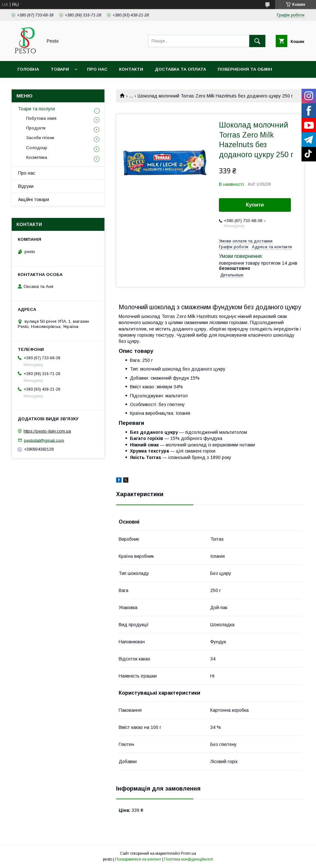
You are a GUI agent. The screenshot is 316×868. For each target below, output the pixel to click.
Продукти (36, 128)
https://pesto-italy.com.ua (47, 431)
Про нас (97, 69)
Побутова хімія (41, 118)
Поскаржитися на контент (138, 859)
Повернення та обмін (245, 69)
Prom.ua (188, 853)
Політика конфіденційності (189, 859)
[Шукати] (257, 41)
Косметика (37, 157)
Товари (60, 69)
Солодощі (37, 148)
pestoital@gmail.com (44, 440)
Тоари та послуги (36, 109)
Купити (255, 205)
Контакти (131, 69)
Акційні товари (34, 199)
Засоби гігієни (40, 138)
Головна (28, 69)
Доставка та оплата (180, 69)
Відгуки (26, 186)
